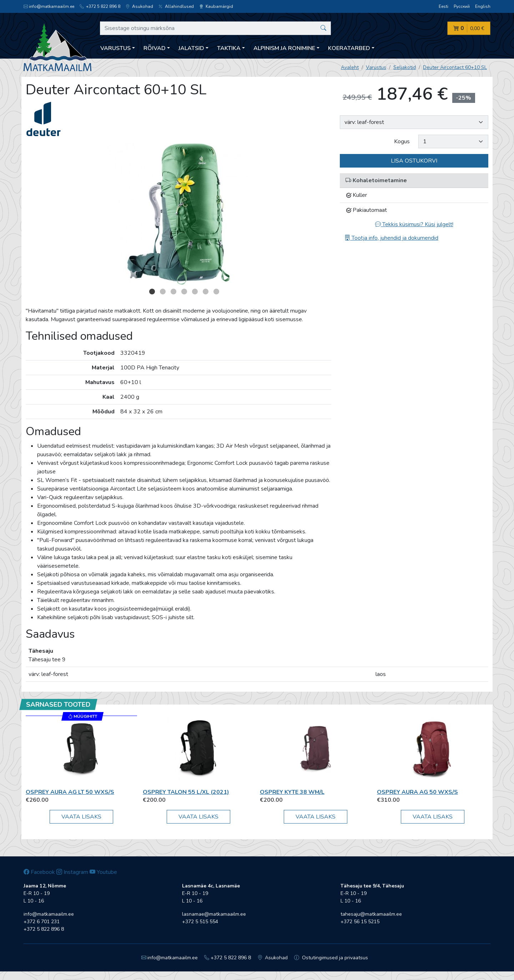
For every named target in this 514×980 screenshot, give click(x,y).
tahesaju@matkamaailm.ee (371, 914)
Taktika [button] (229, 48)
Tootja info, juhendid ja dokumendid (391, 238)
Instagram (72, 872)
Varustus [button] (115, 48)
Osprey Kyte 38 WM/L (292, 792)
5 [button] (195, 292)
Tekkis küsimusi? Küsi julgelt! (414, 224)
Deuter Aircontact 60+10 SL (455, 67)
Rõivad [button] (155, 48)
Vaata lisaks (81, 817)
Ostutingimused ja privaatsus (331, 958)
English (483, 6)
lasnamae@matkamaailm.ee (214, 914)
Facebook (39, 872)
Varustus (376, 67)
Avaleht (350, 67)
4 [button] (184, 292)
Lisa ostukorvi (414, 161)
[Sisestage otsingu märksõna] (215, 28)
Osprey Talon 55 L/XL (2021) (186, 792)
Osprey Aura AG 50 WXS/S (417, 792)
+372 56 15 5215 (360, 922)
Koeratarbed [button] (349, 48)
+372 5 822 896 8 (100, 6)
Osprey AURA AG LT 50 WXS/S (70, 792)
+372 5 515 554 (200, 922)
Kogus (402, 141)
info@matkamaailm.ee (49, 6)
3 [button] (173, 292)
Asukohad (139, 6)
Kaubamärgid (216, 6)
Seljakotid (405, 67)
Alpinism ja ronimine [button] (284, 48)
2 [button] (163, 292)
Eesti (444, 6)
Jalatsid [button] (191, 48)
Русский (462, 6)
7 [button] (216, 292)
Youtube (103, 872)
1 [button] (152, 292)
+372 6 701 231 (42, 922)
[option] (178, 214)
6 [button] (206, 292)
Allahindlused (176, 6)
